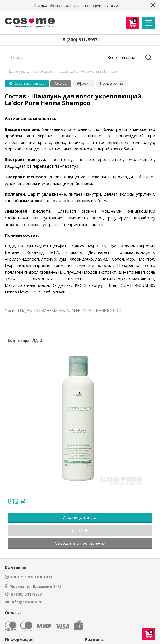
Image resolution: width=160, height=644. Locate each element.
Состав (61, 83)
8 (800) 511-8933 (80, 40)
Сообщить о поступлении (80, 543)
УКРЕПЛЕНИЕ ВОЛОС (102, 310)
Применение (112, 83)
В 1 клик (80, 530)
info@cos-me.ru (27, 602)
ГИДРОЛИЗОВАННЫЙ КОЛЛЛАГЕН (49, 310)
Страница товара (27, 83)
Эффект (83, 83)
